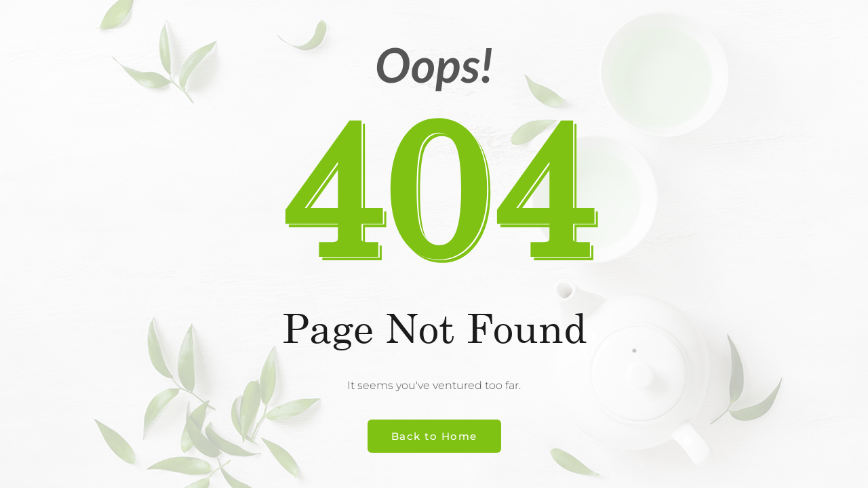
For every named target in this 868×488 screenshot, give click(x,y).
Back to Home (434, 436)
